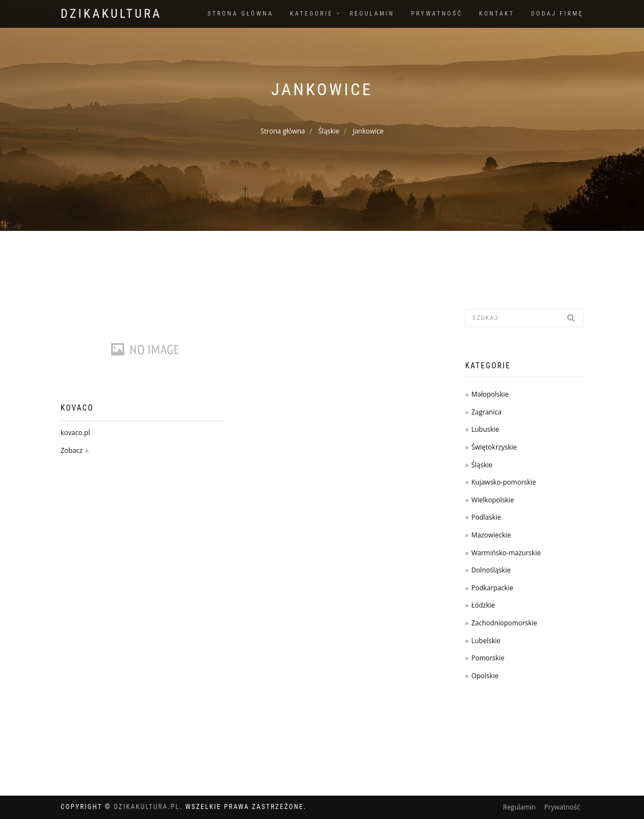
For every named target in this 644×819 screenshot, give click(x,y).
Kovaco (77, 408)
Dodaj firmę (557, 14)
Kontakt (497, 14)
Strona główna (241, 14)
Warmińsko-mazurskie (506, 553)
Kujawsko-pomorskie (503, 482)
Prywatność (437, 14)
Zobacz (71, 450)
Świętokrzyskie (494, 447)
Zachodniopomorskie (504, 623)
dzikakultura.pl (147, 807)
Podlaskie (486, 517)
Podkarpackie (492, 588)
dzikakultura (111, 14)
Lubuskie (485, 429)
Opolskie (485, 676)
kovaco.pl (75, 433)
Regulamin (372, 14)
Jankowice (368, 131)
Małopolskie (490, 394)
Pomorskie (487, 658)
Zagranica (486, 412)
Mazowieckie (491, 535)
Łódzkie (483, 605)
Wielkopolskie (492, 500)
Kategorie (312, 14)
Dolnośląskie (491, 570)
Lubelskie (486, 641)
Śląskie (329, 131)
